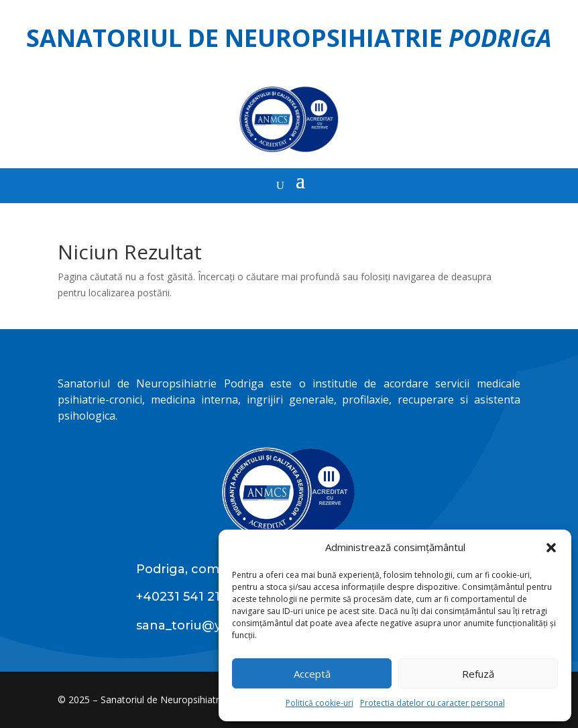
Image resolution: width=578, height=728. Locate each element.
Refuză (478, 674)
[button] (551, 548)
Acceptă (312, 674)
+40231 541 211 (181, 597)
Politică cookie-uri (320, 703)
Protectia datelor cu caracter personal (432, 703)
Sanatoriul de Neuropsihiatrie (289, 38)
